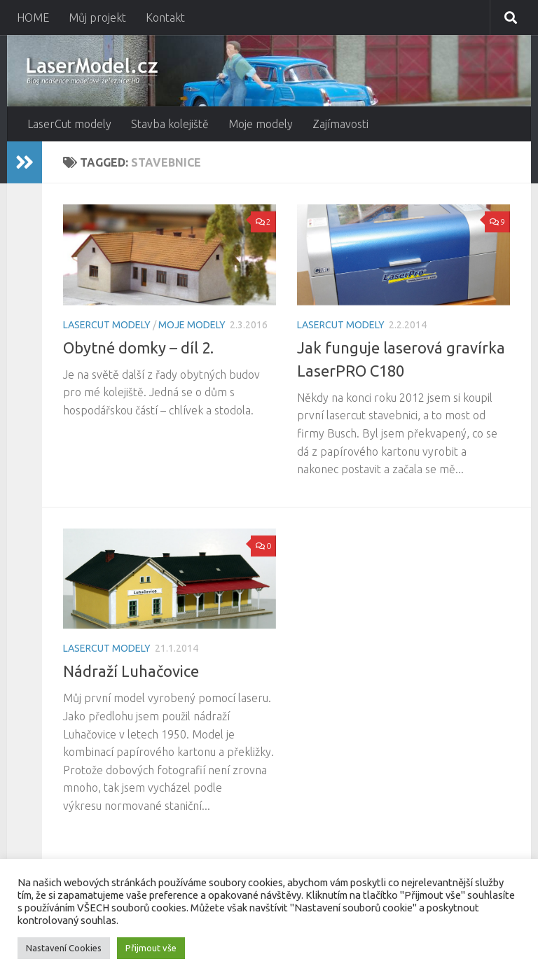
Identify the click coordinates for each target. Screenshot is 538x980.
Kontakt (165, 17)
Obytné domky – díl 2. (138, 348)
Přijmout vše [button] (151, 948)
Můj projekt (97, 17)
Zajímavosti (340, 124)
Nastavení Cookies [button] (64, 948)
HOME (33, 17)
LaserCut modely (69, 124)
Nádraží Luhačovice (131, 671)
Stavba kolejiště (170, 124)
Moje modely (261, 124)
